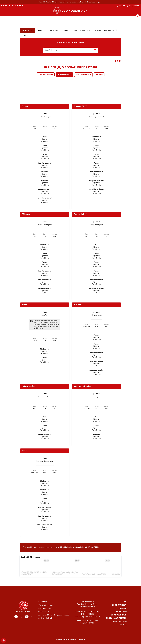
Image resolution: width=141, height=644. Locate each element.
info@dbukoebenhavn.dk (90, 617)
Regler (99, 75)
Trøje (35, 126)
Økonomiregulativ (46, 605)
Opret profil (133, 6)
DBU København (119, 615)
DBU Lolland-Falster (116, 618)
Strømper (55, 126)
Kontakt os (6, 6)
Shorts (45, 126)
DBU (125, 602)
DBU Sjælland (120, 622)
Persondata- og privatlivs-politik (70, 640)
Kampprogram (46, 75)
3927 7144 (95, 547)
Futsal (123, 625)
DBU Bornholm (119, 605)
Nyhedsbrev (17, 6)
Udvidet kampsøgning (106, 30)
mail (79, 547)
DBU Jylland (121, 612)
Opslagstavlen (83, 75)
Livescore (28, 35)
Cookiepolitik (44, 612)
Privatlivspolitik (45, 608)
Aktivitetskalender (46, 618)
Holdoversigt (64, 75)
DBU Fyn (123, 608)
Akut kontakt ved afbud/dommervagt (54, 615)
